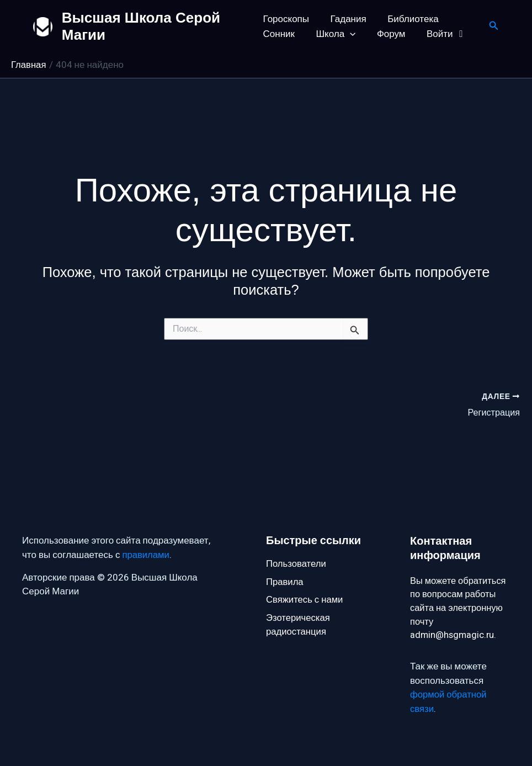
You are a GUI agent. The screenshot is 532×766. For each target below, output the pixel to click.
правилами (146, 553)
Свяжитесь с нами (305, 599)
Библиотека (408, 19)
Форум (386, 34)
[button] (348, 34)
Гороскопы (286, 19)
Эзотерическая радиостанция (299, 625)
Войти (440, 34)
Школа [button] (333, 34)
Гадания (346, 19)
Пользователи (297, 562)
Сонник (279, 34)
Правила (285, 581)
